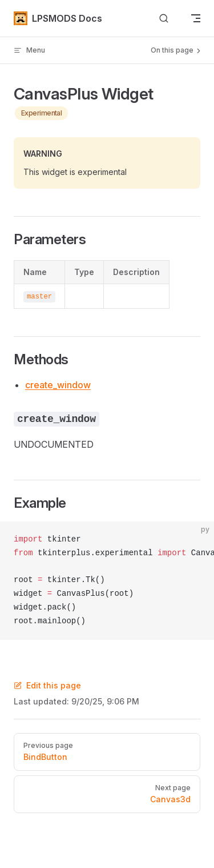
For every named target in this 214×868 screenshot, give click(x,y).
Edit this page (47, 685)
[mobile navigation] (196, 18)
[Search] (164, 19)
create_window (58, 385)
